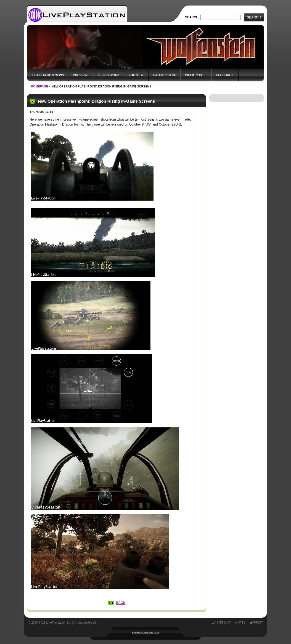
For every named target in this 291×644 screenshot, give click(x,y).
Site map (224, 622)
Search (254, 17)
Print (258, 622)
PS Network (109, 75)
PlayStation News (48, 75)
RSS (242, 622)
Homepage (39, 86)
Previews (81, 75)
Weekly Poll (196, 75)
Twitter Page (164, 75)
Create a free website (145, 632)
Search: (192, 17)
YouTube (136, 75)
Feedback (225, 75)
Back (121, 603)
